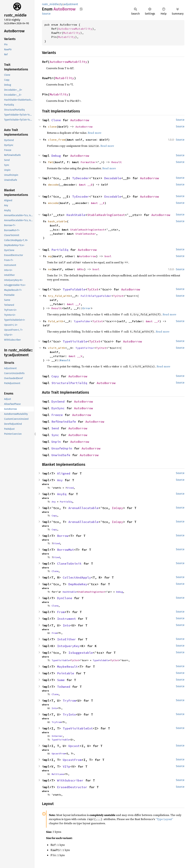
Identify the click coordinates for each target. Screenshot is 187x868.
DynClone (65, 598)
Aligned (64, 473)
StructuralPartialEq (69, 383)
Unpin (56, 442)
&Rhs (81, 269)
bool (108, 256)
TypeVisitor (85, 348)
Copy (55, 376)
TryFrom (69, 701)
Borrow (63, 536)
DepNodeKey (78, 584)
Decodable (113, 178)
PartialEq (60, 250)
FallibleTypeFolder (96, 296)
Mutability (72, 33)
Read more (95, 133)
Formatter (88, 162)
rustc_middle (50, 4)
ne (50, 269)
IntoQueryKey (68, 646)
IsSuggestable (81, 653)
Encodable (113, 196)
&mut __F (74, 304)
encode (53, 203)
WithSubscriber (70, 780)
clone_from (57, 140)
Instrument (67, 619)
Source (46, 14)
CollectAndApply (77, 577)
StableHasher (86, 234)
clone (52, 127)
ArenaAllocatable (83, 508)
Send (55, 428)
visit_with (57, 348)
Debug (56, 156)
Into (67, 625)
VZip (67, 766)
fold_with (56, 321)
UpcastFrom (58, 753)
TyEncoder (81, 196)
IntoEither (67, 639)
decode (53, 185)
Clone (56, 120)
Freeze (57, 415)
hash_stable (57, 221)
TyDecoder (81, 178)
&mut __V (75, 356)
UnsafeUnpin (62, 448)
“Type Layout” (164, 819)
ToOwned (64, 687)
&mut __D (86, 185)
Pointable (66, 673)
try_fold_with (59, 296)
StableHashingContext (106, 215)
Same (61, 680)
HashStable (76, 215)
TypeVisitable (75, 341)
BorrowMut (66, 550)
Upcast (74, 746)
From (61, 612)
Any (60, 480)
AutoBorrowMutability (75, 29)
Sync (55, 435)
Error (87, 308)
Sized (70, 488)
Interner (57, 736)
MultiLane (58, 774)
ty (61, 4)
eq (50, 256)
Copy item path (81, 9)
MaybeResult (67, 667)
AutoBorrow (80, 120)
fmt (51, 162)
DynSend (58, 401)
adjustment (71, 4)
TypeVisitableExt (78, 728)
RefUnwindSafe (64, 422)
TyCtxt (93, 289)
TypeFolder (82, 321)
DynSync (58, 408)
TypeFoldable (74, 289)
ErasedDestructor (72, 787)
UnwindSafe (61, 455)
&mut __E (98, 203)
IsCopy (117, 508)
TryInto (69, 714)
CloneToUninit (69, 564)
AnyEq (62, 494)
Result (117, 162)
